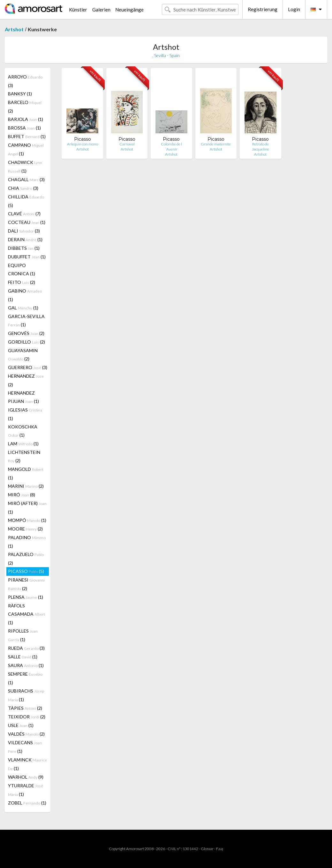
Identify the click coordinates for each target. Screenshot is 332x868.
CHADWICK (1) (25, 167)
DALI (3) (24, 231)
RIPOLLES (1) (23, 635)
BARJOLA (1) (26, 119)
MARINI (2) (26, 486)
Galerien (101, 10)
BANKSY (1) (20, 94)
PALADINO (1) (27, 542)
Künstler (78, 10)
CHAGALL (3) (26, 179)
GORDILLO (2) (26, 342)
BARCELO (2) (25, 107)
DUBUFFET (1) (27, 257)
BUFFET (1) (27, 136)
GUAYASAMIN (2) (23, 355)
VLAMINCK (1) (27, 764)
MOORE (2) (25, 529)
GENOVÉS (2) (26, 333)
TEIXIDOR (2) (27, 717)
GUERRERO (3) (28, 367)
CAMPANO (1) (26, 149)
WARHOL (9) (26, 777)
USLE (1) (21, 725)
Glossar (207, 849)
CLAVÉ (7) (24, 214)
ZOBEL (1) (27, 803)
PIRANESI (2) (26, 584)
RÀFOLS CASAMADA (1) (26, 614)
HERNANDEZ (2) (26, 380)
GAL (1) (23, 308)
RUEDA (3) (26, 648)
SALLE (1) (23, 657)
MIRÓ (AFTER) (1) (27, 508)
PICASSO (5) (26, 571)
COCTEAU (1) (27, 222)
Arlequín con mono (83, 144)
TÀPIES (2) (25, 708)
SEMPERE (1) (25, 678)
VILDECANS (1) (25, 747)
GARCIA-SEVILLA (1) (26, 320)
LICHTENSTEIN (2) (24, 456)
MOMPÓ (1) (27, 520)
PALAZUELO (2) (26, 559)
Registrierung (263, 9)
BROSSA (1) (24, 128)
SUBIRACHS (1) (26, 695)
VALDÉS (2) (26, 734)
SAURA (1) (26, 665)
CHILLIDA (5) (26, 201)
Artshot (14, 29)
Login (294, 9)
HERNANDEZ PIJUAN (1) (23, 397)
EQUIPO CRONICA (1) (22, 269)
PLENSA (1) (26, 597)
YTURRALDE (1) (26, 790)
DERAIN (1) (25, 239)
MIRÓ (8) (22, 495)
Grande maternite (216, 144)
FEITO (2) (22, 282)
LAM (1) (23, 444)
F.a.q (220, 849)
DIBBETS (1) (24, 248)
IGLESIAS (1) (25, 414)
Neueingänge (129, 10)
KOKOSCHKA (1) (23, 431)
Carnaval (127, 144)
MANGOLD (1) (26, 473)
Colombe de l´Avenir (171, 147)
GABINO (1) (25, 295)
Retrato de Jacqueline (260, 147)
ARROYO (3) (25, 81)
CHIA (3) (23, 188)
